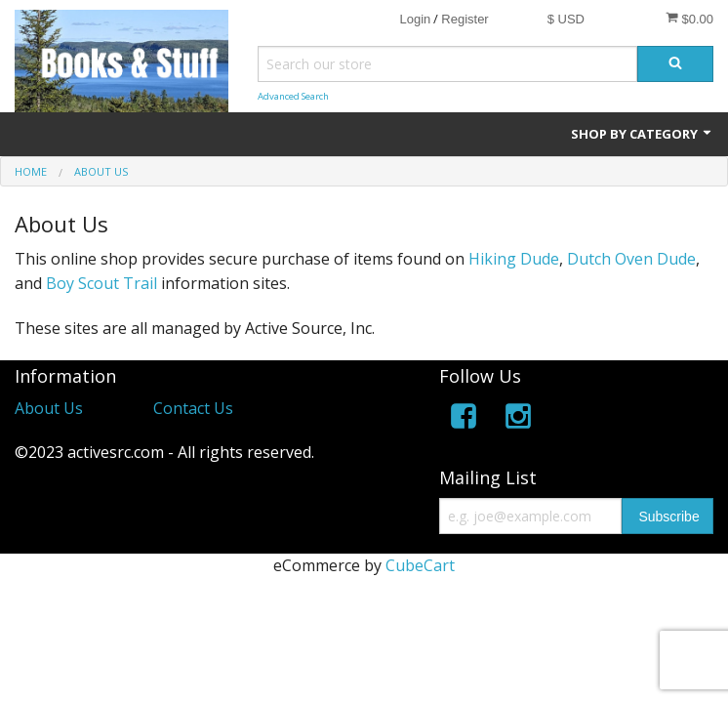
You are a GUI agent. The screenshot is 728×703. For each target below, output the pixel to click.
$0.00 (689, 19)
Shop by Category (642, 134)
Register (465, 19)
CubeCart (420, 565)
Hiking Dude (514, 259)
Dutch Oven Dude (631, 259)
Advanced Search (293, 96)
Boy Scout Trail (101, 283)
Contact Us (193, 408)
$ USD (566, 19)
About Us (49, 408)
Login (415, 19)
